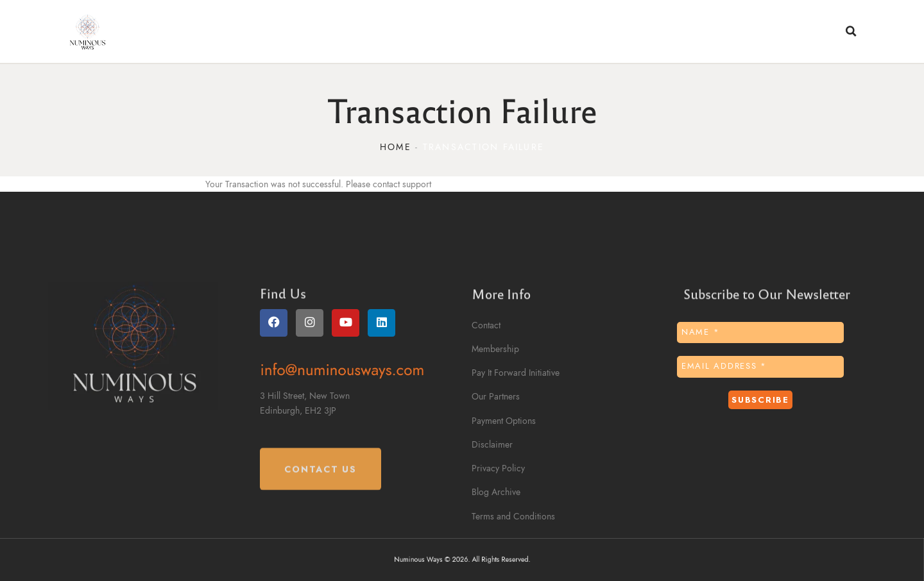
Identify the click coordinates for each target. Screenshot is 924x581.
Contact (486, 325)
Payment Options (504, 421)
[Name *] (760, 333)
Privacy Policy (498, 468)
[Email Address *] (760, 367)
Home (396, 147)
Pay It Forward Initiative (516, 373)
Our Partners (496, 397)
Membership (495, 349)
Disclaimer (492, 445)
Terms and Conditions (513, 517)
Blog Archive (496, 492)
